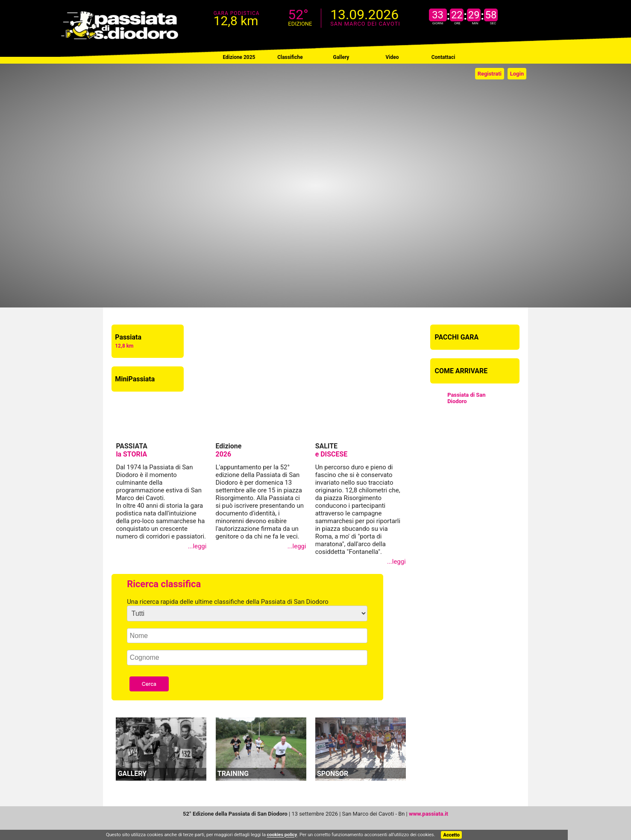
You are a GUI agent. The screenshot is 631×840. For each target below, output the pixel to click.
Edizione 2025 (239, 57)
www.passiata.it (428, 814)
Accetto (452, 835)
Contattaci (443, 57)
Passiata (128, 341)
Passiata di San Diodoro (466, 398)
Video (392, 57)
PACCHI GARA (457, 337)
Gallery (341, 57)
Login (517, 74)
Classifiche (290, 57)
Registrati (490, 74)
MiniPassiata (135, 379)
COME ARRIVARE (461, 371)
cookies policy (282, 835)
